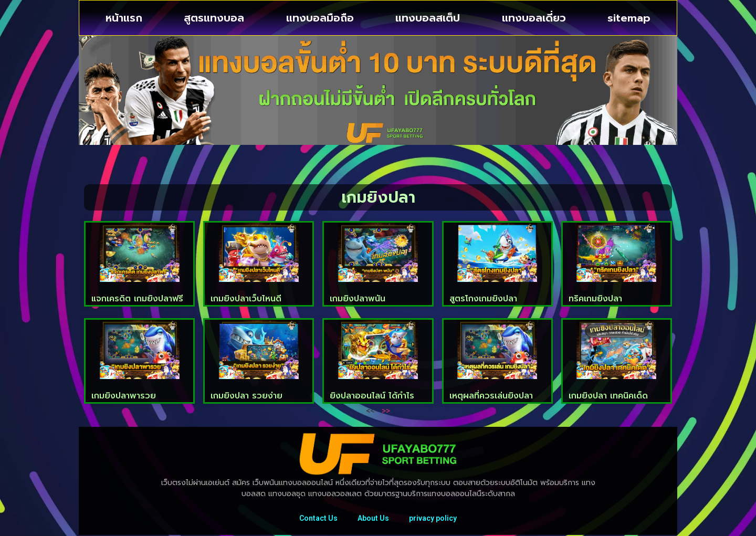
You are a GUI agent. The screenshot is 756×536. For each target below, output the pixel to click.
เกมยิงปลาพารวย (124, 396)
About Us (373, 519)
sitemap (629, 18)
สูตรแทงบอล (214, 18)
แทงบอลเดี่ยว (534, 18)
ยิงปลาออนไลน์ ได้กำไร (372, 396)
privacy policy (434, 519)
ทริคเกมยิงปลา (595, 299)
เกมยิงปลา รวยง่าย (246, 396)
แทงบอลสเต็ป (428, 18)
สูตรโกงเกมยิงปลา (483, 299)
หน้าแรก (124, 18)
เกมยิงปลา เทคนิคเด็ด (608, 396)
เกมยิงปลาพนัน (358, 299)
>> (386, 410)
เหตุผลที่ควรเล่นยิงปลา (491, 396)
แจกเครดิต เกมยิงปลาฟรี (137, 299)
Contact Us (317, 519)
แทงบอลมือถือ (320, 18)
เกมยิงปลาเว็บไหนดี (246, 299)
